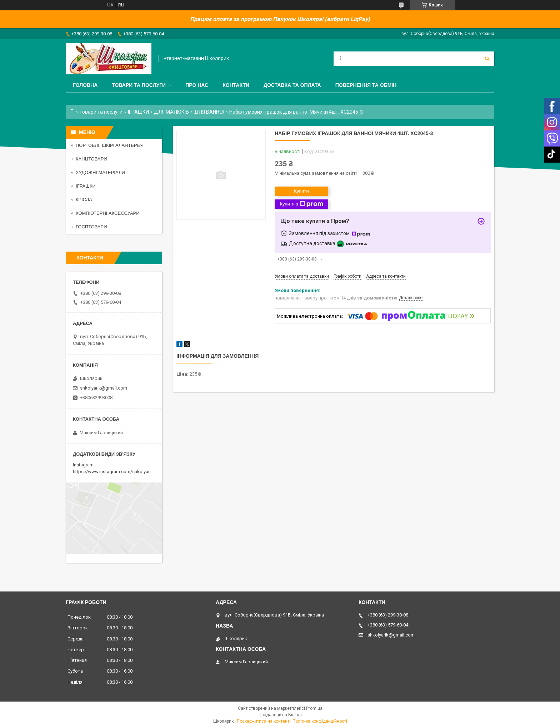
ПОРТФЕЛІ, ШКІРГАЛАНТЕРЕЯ (110, 145)
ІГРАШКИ (138, 112)
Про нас (197, 85)
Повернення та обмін (366, 85)
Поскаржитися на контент (263, 721)
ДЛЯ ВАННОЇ (209, 112)
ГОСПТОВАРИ (91, 227)
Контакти (236, 85)
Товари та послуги (139, 85)
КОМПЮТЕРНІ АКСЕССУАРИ (108, 213)
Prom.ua (314, 708)
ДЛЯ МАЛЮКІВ (171, 112)
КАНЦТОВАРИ (91, 159)
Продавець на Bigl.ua (280, 715)
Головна (85, 85)
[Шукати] (487, 59)
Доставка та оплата (292, 85)
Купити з (301, 204)
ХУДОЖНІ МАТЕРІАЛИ (100, 172)
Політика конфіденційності (320, 721)
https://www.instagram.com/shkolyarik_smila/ (121, 472)
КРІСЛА (84, 200)
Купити (301, 191)
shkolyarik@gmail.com (104, 388)
